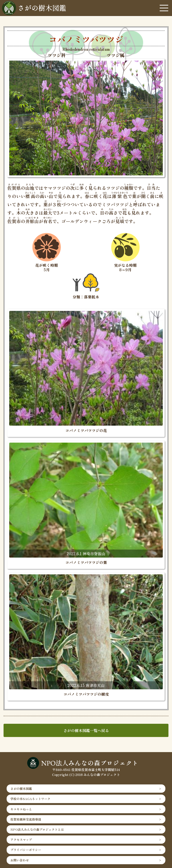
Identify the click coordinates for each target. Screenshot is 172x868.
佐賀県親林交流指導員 (26, 819)
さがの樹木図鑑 (21, 789)
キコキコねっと (21, 809)
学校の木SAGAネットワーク (30, 799)
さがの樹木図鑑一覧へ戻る (86, 730)
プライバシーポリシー (26, 850)
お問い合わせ (20, 860)
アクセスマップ (21, 840)
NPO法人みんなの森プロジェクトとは (37, 829)
